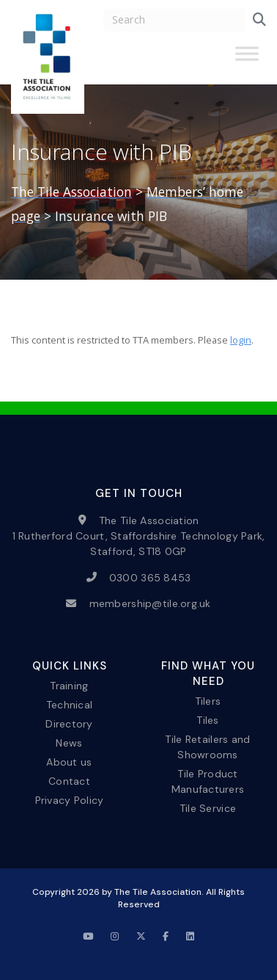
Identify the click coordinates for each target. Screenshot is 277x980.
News (69, 743)
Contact (69, 781)
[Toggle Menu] (247, 59)
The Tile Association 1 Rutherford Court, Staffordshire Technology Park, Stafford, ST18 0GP (139, 535)
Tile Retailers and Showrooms (207, 746)
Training (69, 685)
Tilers (208, 700)
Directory (69, 723)
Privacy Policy (70, 800)
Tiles (207, 719)
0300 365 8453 (150, 577)
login (241, 340)
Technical (70, 704)
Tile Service (208, 808)
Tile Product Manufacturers (208, 781)
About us (69, 762)
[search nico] (174, 20)
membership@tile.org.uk (150, 603)
